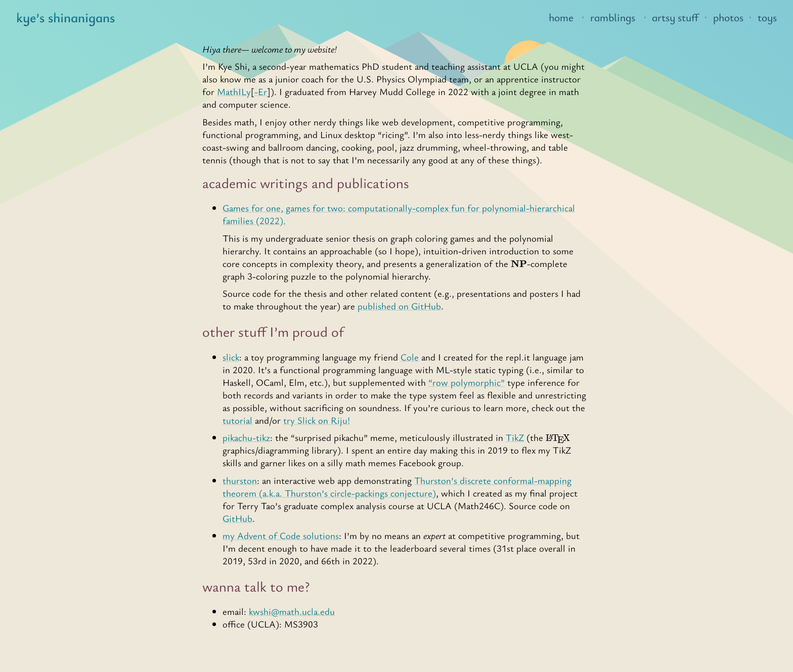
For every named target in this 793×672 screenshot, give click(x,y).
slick (231, 357)
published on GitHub (399, 306)
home (561, 17)
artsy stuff (675, 17)
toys (767, 17)
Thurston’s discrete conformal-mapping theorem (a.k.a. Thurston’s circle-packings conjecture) (397, 486)
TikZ (515, 437)
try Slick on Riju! (317, 420)
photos (728, 17)
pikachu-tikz (246, 437)
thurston (240, 480)
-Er (261, 91)
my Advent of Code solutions (281, 535)
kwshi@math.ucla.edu (292, 611)
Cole (410, 357)
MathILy (234, 91)
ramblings (613, 17)
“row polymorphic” (467, 382)
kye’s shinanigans (65, 17)
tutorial (237, 420)
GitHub (237, 518)
